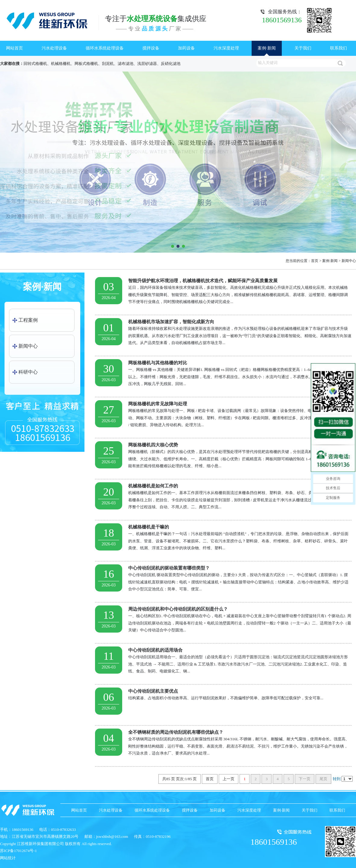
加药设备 (186, 48)
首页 (315, 261)
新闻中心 (349, 261)
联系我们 (339, 48)
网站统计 (8, 858)
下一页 (305, 779)
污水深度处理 (226, 48)
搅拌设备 (151, 48)
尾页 (323, 779)
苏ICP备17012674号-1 (18, 851)
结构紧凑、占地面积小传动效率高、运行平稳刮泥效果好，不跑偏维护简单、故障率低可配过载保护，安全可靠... (223, 694)
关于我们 (303, 48)
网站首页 (14, 48)
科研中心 (28, 372)
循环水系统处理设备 (105, 48)
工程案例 (28, 320)
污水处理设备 (54, 48)
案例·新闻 (267, 48)
